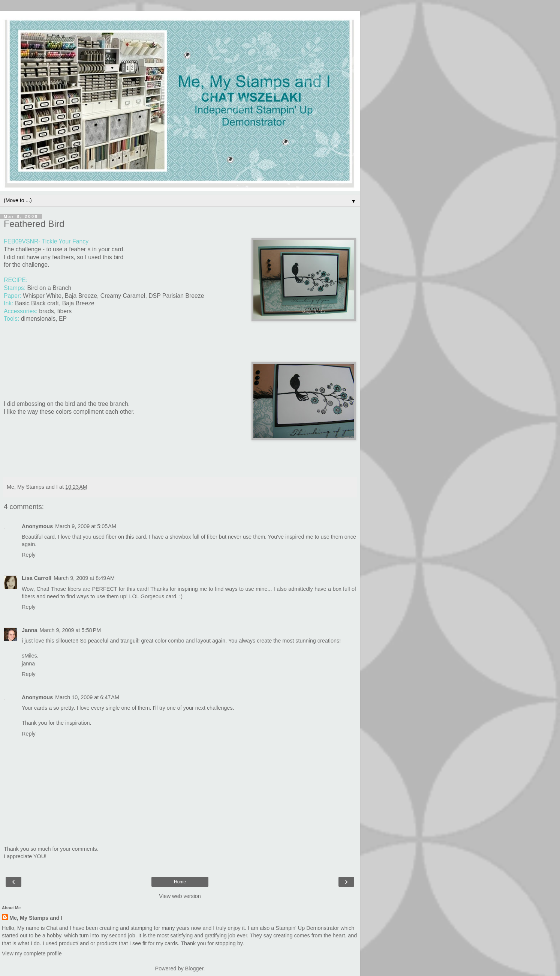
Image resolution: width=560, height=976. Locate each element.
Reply (29, 555)
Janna (30, 630)
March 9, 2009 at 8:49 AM (84, 578)
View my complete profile (32, 953)
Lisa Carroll (37, 578)
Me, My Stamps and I (36, 918)
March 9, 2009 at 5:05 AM (86, 526)
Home (180, 882)
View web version (180, 896)
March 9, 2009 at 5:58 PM (70, 630)
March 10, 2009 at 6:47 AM (87, 697)
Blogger (194, 968)
